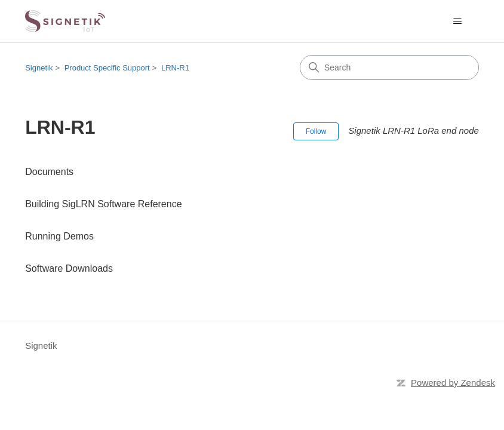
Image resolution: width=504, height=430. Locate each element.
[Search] (389, 67)
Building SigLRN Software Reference (103, 204)
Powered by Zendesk (453, 383)
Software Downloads (69, 268)
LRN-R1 (175, 68)
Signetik (39, 68)
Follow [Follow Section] (316, 131)
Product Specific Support (107, 68)
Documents (49, 172)
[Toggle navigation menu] (458, 21)
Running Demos (59, 236)
